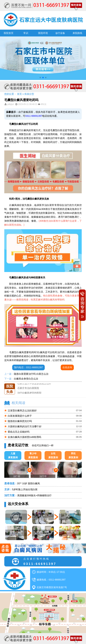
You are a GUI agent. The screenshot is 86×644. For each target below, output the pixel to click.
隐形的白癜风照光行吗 (20, 421)
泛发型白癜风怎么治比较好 (22, 411)
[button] (40, 78)
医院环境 (43, 33)
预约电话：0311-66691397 (28, 367)
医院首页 (9, 33)
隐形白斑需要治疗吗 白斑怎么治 (31, 374)
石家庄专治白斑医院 (28, 388)
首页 (19, 94)
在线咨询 (67, 367)
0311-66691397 (34, 116)
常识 (26, 33)
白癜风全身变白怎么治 (26, 379)
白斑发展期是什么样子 (20, 416)
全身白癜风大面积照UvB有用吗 (24, 437)
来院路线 (77, 33)
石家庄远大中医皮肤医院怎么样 (34, 383)
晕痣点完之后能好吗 (19, 432)
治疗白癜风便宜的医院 (29, 393)
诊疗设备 (60, 33)
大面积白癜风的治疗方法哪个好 (25, 426)
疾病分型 (29, 94)
